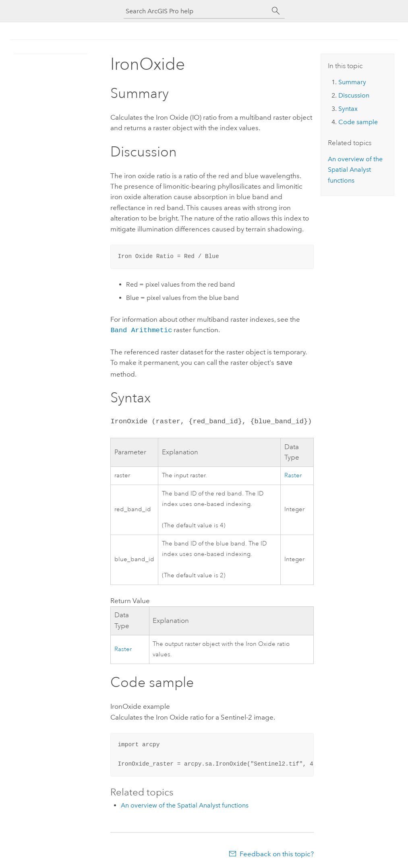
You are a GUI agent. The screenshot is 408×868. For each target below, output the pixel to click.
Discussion (354, 95)
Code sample (358, 122)
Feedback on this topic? (277, 852)
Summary (352, 82)
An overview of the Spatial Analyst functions (185, 804)
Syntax (348, 109)
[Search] (276, 11)
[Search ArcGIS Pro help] (196, 11)
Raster (293, 474)
